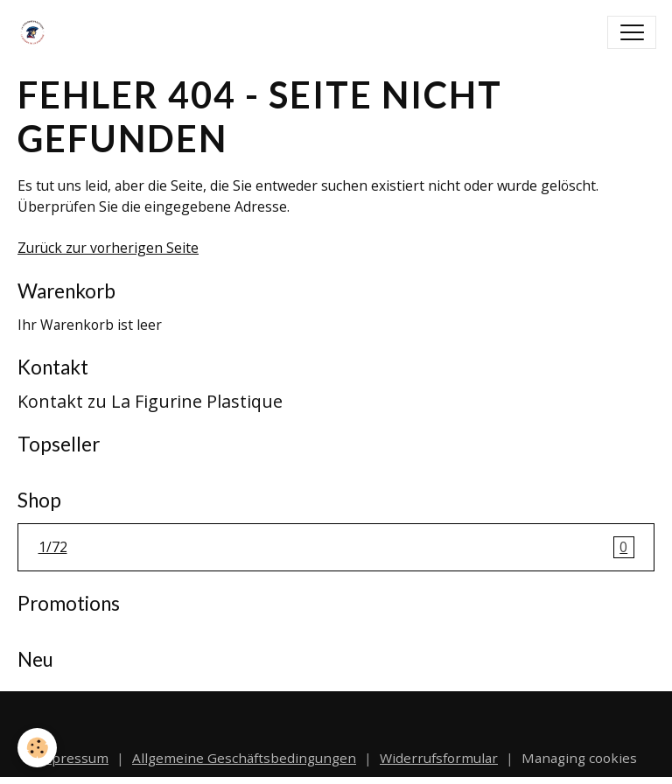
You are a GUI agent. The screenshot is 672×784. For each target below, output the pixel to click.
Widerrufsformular (439, 758)
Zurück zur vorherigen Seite (108, 248)
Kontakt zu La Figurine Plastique (150, 401)
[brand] (36, 32)
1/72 (336, 548)
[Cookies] (37, 748)
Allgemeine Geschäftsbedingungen (244, 758)
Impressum (72, 758)
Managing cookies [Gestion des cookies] (579, 758)
